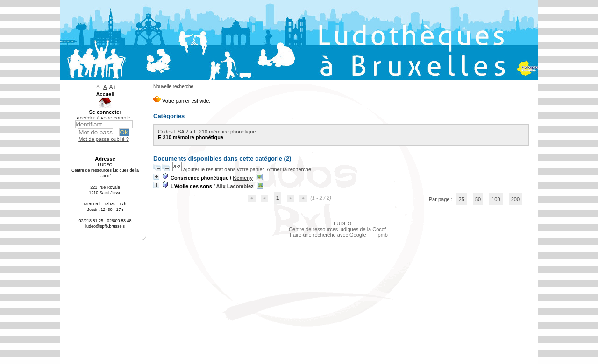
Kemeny (243, 178)
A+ (113, 87)
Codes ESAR (173, 132)
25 (462, 199)
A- (99, 87)
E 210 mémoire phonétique (225, 132)
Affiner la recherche (289, 169)
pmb (383, 235)
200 (515, 199)
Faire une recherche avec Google (328, 235)
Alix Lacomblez (235, 186)
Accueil (105, 94)
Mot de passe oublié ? (104, 139)
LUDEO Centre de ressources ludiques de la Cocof (337, 226)
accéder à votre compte (104, 118)
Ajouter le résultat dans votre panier (224, 169)
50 (478, 199)
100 (496, 199)
